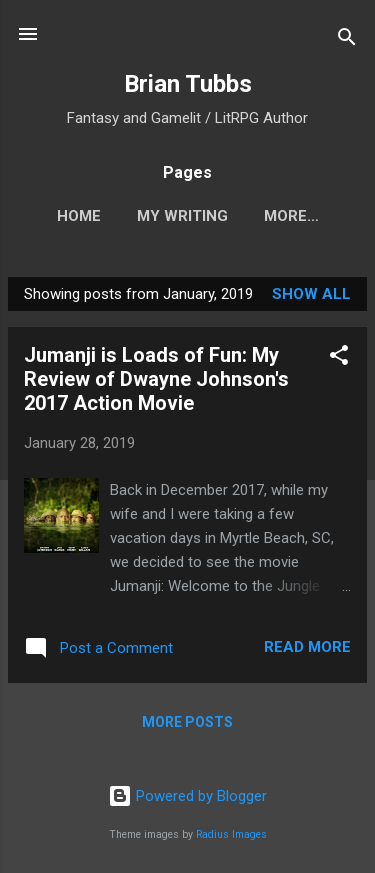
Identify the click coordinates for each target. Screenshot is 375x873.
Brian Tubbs (188, 84)
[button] (339, 358)
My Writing (182, 216)
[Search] (347, 40)
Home (79, 216)
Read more (307, 647)
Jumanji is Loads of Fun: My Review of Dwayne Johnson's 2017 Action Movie (156, 379)
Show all (311, 294)
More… (291, 216)
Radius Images (231, 834)
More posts (187, 722)
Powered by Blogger (187, 796)
